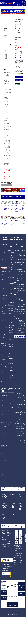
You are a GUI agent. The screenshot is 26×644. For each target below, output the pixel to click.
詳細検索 (17, 4)
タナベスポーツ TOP (4, 8)
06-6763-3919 (12, 613)
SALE (8, 202)
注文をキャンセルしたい (4, 579)
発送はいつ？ (12, 521)
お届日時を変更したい (4, 572)
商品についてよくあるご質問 (21, 531)
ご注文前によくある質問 (4, 531)
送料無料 (8, 201)
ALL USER (10, 189)
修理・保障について (4, 541)
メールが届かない (21, 521)
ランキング (21, 3)
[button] (1, 12)
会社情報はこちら (4, 618)
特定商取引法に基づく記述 (6, 636)
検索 (14, 3)
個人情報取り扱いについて (17, 636)
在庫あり (10, 200)
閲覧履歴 (24, 4)
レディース (9, 191)
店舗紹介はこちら (4, 624)
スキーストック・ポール (13, 8)
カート (26, 4)
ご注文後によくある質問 (13, 531)
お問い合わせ (23, 612)
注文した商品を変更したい (4, 566)
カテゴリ (19, 4)
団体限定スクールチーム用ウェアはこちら (13, 631)
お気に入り (22, 3)
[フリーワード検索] (10, 198)
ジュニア (8, 192)
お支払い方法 (4, 521)
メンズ (9, 190)
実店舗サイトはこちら (22, 620)
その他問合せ (13, 541)
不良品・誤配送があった (9, 568)
